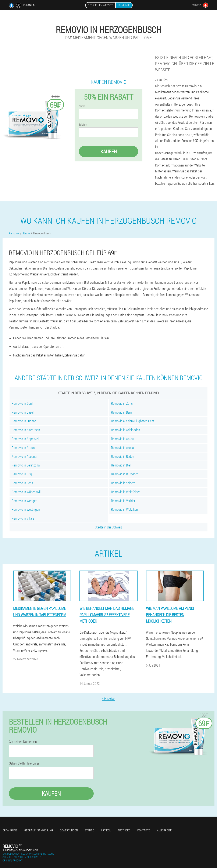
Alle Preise (164, 830)
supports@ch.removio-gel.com (20, 850)
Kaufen (109, 151)
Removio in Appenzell (25, 439)
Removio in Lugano (24, 421)
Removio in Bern (122, 412)
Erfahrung (10, 830)
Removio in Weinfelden (126, 492)
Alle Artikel (108, 699)
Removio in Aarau (122, 439)
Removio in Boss (22, 483)
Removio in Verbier (123, 501)
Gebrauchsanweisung (39, 830)
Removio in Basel (23, 412)
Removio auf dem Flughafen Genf (133, 421)
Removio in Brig (22, 474)
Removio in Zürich (123, 403)
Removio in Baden (123, 456)
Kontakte (144, 830)
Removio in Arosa (122, 448)
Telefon (83, 125)
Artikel (106, 830)
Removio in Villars (23, 518)
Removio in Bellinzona (26, 465)
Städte (89, 830)
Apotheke (124, 830)
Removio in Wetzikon (124, 509)
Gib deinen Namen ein (23, 742)
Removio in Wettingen (26, 509)
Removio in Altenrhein (26, 430)
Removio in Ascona (24, 456)
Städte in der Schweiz (109, 527)
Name (82, 106)
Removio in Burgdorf (124, 474)
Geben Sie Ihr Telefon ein (25, 763)
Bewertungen (69, 830)
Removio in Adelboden (126, 430)
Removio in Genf (22, 403)
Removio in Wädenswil (26, 492)
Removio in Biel (121, 465)
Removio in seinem (123, 483)
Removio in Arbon (23, 448)
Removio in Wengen (24, 501)
